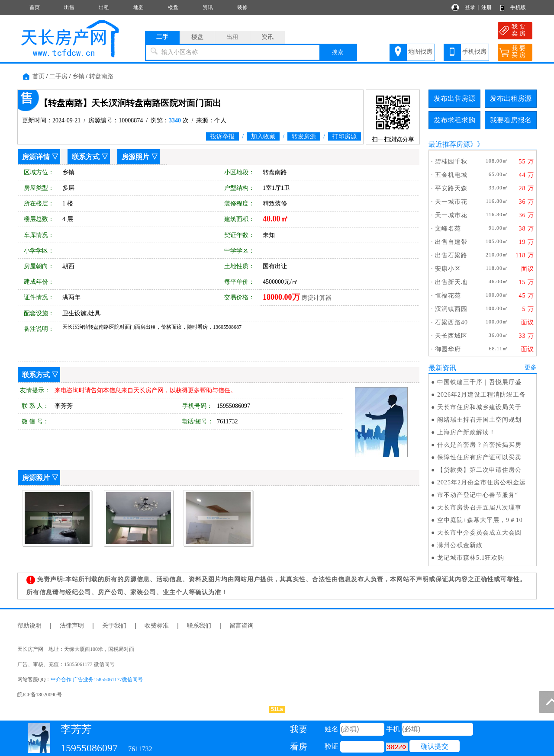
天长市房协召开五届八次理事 (479, 508)
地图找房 (420, 52)
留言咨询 (242, 626)
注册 (486, 7)
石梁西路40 (451, 322)
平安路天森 (451, 188)
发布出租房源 (511, 98)
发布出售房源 (454, 98)
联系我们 (199, 626)
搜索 (338, 52)
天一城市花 (451, 202)
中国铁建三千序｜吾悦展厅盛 (479, 382)
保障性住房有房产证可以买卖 (479, 457)
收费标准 (157, 626)
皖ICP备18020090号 (40, 695)
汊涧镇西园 (451, 309)
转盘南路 (101, 76)
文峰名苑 (448, 229)
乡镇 (78, 76)
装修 (242, 7)
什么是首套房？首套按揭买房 (479, 445)
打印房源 (345, 136)
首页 (35, 7)
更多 (531, 367)
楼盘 (173, 7)
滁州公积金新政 (460, 545)
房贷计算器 (316, 298)
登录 (470, 7)
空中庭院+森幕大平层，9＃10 (480, 520)
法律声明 (72, 626)
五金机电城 (451, 175)
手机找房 (474, 52)
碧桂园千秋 (451, 162)
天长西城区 (451, 336)
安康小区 (448, 269)
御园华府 (448, 349)
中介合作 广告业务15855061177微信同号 (97, 679)
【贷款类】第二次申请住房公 (479, 470)
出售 (69, 7)
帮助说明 (29, 626)
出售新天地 (451, 282)
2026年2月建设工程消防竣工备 (482, 395)
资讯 (208, 7)
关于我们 (114, 626)
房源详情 (36, 157)
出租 (104, 7)
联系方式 (86, 157)
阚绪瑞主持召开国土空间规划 (479, 420)
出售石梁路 (451, 255)
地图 (138, 7)
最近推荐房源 (449, 144)
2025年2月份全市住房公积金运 (482, 482)
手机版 (518, 7)
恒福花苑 (448, 296)
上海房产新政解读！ (466, 432)
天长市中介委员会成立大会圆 (479, 533)
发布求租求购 (454, 120)
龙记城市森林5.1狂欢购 (471, 558)
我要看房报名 (511, 120)
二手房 (58, 76)
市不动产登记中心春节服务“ (478, 495)
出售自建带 (451, 242)
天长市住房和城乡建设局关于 (479, 407)
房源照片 (135, 157)
